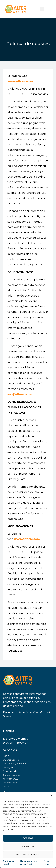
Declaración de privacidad (29, 863)
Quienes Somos (11, 760)
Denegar (28, 846)
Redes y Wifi (9, 767)
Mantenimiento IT (12, 782)
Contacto (8, 786)
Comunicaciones (11, 775)
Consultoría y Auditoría (14, 764)
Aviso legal (47, 863)
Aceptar (28, 838)
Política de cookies (9, 863)
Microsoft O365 (11, 779)
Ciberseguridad (11, 771)
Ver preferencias (28, 855)
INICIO (6, 756)
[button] (52, 795)
